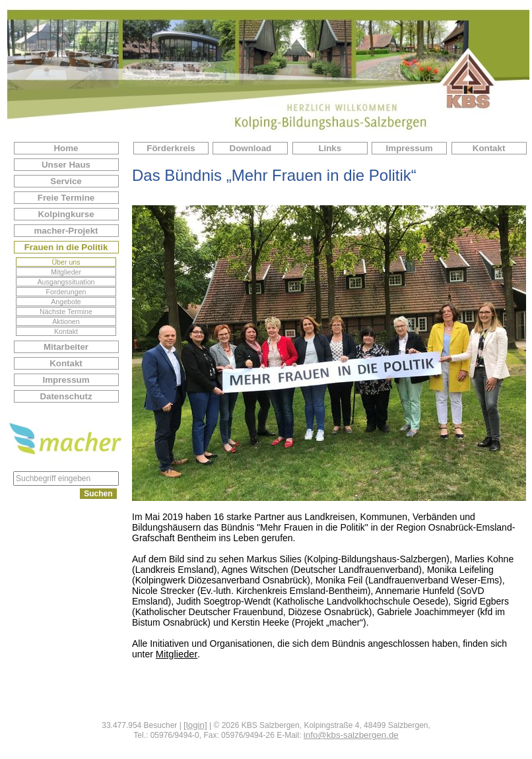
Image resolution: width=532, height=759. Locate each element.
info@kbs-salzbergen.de (351, 735)
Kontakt (66, 331)
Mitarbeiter (66, 347)
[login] (195, 725)
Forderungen (66, 292)
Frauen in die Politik (66, 247)
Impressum (66, 380)
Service (66, 181)
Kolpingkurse (66, 214)
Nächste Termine (66, 312)
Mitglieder (66, 272)
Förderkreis (171, 148)
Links (330, 148)
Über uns (66, 262)
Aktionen (66, 321)
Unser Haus (66, 165)
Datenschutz (66, 396)
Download (251, 148)
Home (66, 148)
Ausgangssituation (66, 282)
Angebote (66, 302)
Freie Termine (66, 198)
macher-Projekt (66, 231)
